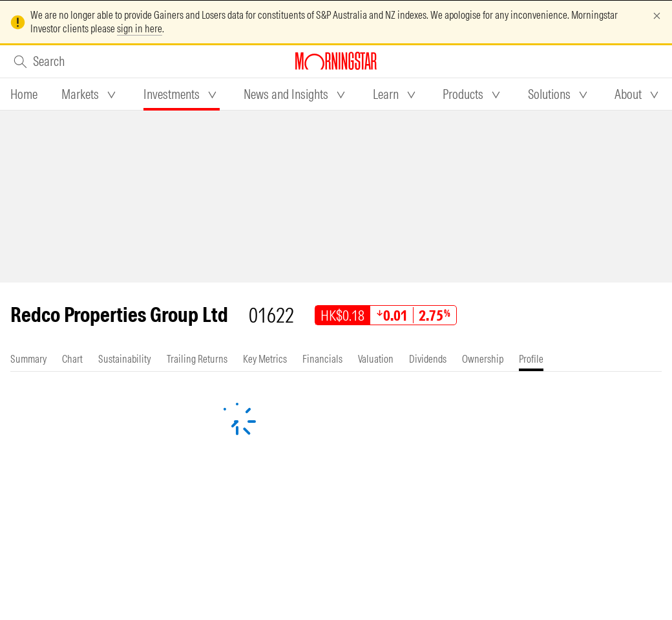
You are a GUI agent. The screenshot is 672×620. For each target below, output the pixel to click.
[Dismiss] (657, 16)
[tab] (24, 94)
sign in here (140, 28)
